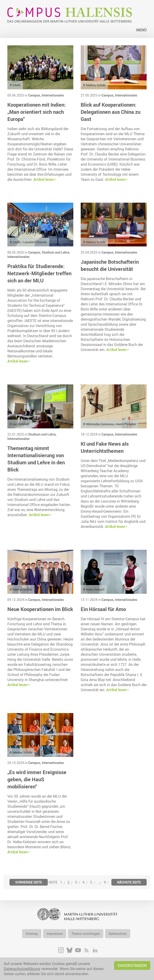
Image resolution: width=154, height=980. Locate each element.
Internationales (53, 95)
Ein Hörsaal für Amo (103, 609)
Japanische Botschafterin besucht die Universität (110, 265)
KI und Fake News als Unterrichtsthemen (105, 447)
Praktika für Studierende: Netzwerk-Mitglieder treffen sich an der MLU (39, 273)
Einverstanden (132, 965)
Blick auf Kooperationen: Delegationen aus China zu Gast (111, 112)
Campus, (35, 95)
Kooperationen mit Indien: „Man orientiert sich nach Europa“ (37, 112)
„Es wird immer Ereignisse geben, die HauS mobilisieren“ (37, 779)
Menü (141, 30)
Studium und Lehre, (56, 252)
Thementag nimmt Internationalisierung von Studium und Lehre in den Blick (36, 459)
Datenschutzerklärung (22, 969)
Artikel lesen (44, 179)
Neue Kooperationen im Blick (40, 609)
